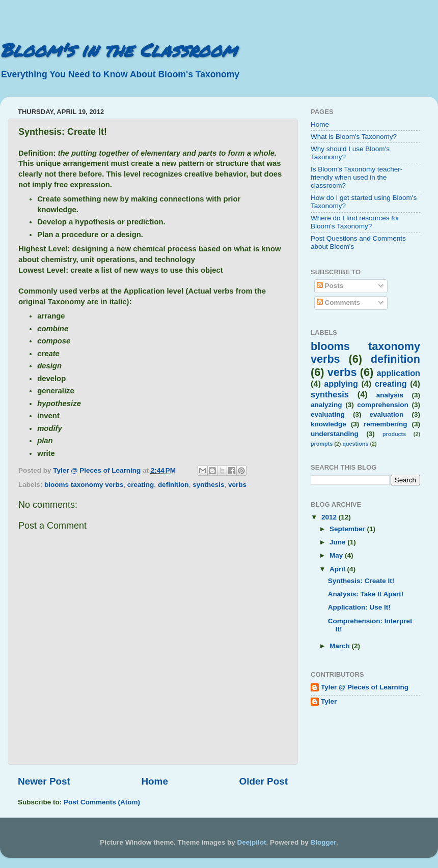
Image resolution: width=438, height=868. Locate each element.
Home (154, 781)
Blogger (323, 842)
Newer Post (44, 781)
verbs (237, 485)
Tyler (329, 701)
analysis (390, 395)
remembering (386, 424)
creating (141, 485)
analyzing (326, 405)
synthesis (208, 485)
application (399, 373)
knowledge (328, 424)
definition (173, 485)
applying (341, 384)
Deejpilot (252, 842)
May (337, 555)
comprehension (383, 405)
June (338, 542)
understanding (335, 434)
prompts (322, 444)
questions (355, 444)
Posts (330, 286)
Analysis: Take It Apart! (366, 594)
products (394, 434)
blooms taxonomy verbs (84, 485)
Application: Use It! (359, 607)
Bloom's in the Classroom (118, 50)
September (348, 529)
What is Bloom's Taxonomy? (354, 137)
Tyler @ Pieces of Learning (365, 687)
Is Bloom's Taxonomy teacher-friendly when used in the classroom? (357, 177)
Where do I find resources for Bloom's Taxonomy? (355, 222)
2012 (330, 517)
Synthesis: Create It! (361, 581)
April (338, 569)
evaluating (328, 414)
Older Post (263, 781)
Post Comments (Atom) (102, 802)
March (341, 646)
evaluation (387, 414)
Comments (339, 302)
